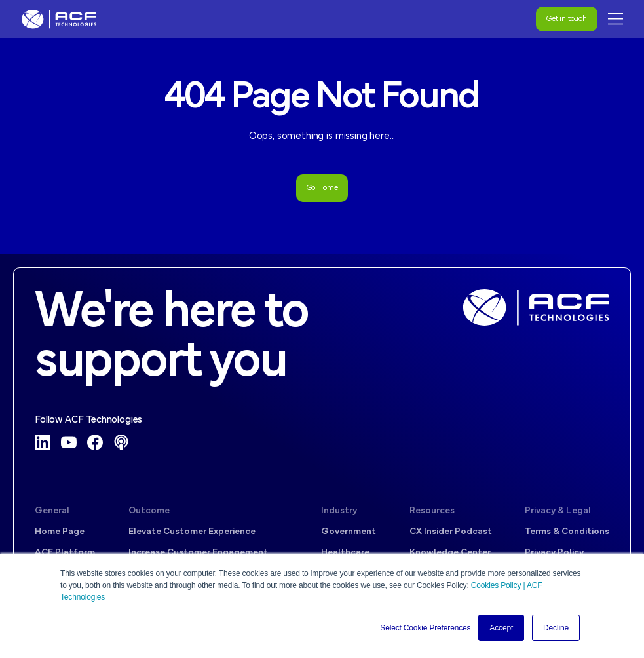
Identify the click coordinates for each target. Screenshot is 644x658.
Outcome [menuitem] (149, 511)
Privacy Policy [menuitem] (554, 553)
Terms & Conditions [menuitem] (567, 532)
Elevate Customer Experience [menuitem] (192, 532)
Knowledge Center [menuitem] (450, 553)
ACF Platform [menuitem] (65, 553)
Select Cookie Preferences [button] (425, 628)
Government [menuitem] (349, 532)
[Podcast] (121, 442)
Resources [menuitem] (432, 511)
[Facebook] (95, 442)
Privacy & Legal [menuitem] (558, 511)
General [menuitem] (52, 511)
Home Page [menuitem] (60, 532)
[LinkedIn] (43, 442)
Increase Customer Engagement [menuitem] (198, 553)
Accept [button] (501, 628)
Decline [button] (556, 628)
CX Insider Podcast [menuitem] (451, 532)
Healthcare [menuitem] (345, 553)
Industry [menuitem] (339, 511)
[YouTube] (69, 442)
